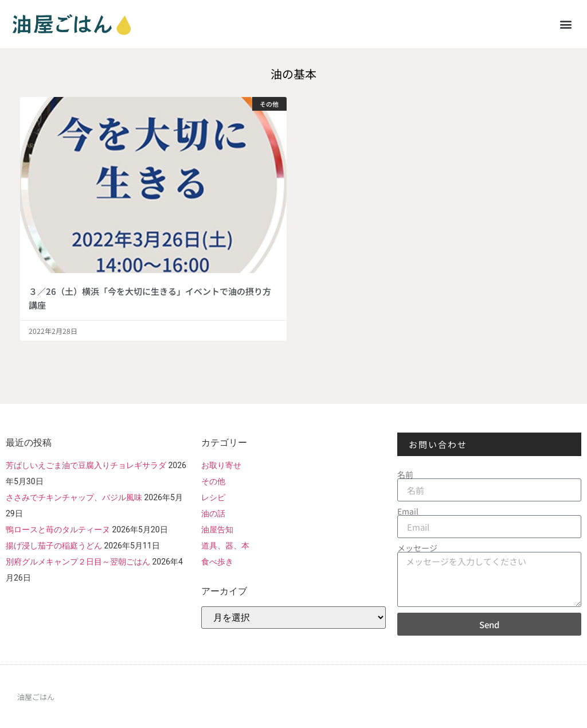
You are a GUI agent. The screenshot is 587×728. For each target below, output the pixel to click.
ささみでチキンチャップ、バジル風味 (74, 497)
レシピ (213, 497)
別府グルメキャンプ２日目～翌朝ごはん (78, 562)
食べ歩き (217, 562)
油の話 (213, 513)
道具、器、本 (225, 546)
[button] (566, 24)
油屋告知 (217, 530)
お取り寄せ (221, 465)
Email (408, 511)
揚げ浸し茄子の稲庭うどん (54, 546)
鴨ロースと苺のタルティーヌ (58, 530)
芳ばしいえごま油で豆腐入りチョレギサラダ (86, 465)
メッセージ (417, 548)
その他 (213, 481)
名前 (405, 474)
